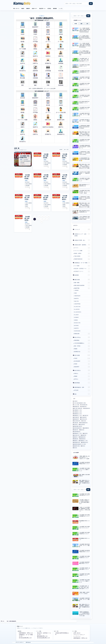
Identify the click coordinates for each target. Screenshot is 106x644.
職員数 (23, 39)
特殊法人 (82, 374)
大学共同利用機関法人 (82, 343)
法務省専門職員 (77, 304)
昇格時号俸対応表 (82, 259)
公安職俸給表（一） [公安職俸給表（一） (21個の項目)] (78, 410)
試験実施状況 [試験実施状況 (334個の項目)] (77, 442)
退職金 (35, 47)
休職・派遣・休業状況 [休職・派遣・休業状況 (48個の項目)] (78, 408)
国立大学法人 (82, 337)
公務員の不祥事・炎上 (82, 240)
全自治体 (23, 25)
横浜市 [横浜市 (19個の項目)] (82, 430)
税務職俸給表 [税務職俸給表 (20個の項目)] (83, 437)
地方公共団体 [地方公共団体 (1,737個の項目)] (77, 421)
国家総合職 (82, 334)
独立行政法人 (82, 370)
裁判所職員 (82, 383)
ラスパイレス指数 (23, 117)
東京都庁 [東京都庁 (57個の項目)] (76, 430)
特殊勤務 (61, 61)
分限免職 (35, 76)
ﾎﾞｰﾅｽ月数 (61, 39)
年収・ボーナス (16, 9)
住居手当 (23, 61)
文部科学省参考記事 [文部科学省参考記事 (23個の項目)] (78, 428)
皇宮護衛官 (76, 317)
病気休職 (48, 76)
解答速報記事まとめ (42, 636)
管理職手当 (48, 61)
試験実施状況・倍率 (82, 387)
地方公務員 (82, 355)
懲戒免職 (61, 83)
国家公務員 (82, 280)
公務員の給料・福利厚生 (82, 245)
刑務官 (76, 293)
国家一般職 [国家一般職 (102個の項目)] (84, 417)
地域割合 (48, 54)
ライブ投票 (82, 266)
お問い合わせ (77, 633)
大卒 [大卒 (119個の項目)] (84, 421)
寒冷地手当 (23, 68)
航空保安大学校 (77, 323)
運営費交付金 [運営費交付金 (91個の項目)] (85, 442)
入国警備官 (76, 290)
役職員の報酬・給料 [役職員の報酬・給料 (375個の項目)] (78, 426)
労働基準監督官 (77, 296)
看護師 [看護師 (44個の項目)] (76, 437)
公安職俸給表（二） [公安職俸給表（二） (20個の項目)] (78, 412)
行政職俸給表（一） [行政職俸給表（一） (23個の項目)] (84, 441)
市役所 (23, 32)
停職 (48, 83)
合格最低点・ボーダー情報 (82, 263)
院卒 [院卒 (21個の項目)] (83, 446)
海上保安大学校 (77, 307)
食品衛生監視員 (77, 331)
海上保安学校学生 (78, 312)
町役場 (48, 32)
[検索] (91, 4)
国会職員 (82, 275)
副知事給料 (61, 47)
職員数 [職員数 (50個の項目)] (76, 441)
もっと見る (61, 9)
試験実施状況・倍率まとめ (26, 633)
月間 (87, 24)
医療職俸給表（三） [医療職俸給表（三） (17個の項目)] (78, 414)
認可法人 (82, 379)
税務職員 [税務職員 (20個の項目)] (76, 439)
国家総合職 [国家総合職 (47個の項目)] (76, 419)
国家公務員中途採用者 (82, 285)
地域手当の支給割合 (48, 125)
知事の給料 (48, 47)
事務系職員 (82, 340)
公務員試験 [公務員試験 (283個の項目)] (87, 408)
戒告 (23, 83)
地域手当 (35, 54)
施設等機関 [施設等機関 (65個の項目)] (86, 428)
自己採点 (49, 9)
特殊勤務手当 (61, 132)
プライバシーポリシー (79, 635)
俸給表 (23, 9)
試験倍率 (28, 9)
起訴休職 (61, 76)
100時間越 (48, 68)
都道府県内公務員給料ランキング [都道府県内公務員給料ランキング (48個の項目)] (80, 444)
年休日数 (61, 68)
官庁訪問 (82, 390)
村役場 (61, 32)
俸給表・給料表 (82, 253)
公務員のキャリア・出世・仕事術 (82, 235)
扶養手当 (35, 61)
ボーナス (48, 39)
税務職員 (76, 320)
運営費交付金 (82, 352)
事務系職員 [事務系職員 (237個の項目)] (76, 407)
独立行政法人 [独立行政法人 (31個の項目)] (77, 435)
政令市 (48, 25)
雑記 (82, 394)
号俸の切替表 (82, 256)
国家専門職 (82, 288)
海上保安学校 (77, 309)
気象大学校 (76, 301)
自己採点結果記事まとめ (25, 638)
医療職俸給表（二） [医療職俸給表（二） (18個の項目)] (78, 416)
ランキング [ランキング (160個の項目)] (76, 405)
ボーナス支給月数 (61, 110)
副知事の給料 (61, 117)
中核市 (35, 32)
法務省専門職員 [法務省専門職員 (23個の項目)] (77, 432)
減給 (35, 83)
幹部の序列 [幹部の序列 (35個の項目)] (82, 425)
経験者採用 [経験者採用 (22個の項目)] (83, 439)
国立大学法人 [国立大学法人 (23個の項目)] (84, 419)
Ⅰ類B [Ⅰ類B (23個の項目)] (76, 401)
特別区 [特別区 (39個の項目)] (86, 433)
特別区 (61, 25)
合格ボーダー (34, 9)
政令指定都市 (82, 361)
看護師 (82, 349)
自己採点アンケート (82, 271)
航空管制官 (76, 326)
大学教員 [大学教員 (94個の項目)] (76, 423)
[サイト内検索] (77, 4)
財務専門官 (76, 328)
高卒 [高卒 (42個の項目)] (75, 448)
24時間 (76, 24)
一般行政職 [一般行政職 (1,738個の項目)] (84, 405)
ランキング (82, 229)
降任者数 (23, 76)
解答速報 (55, 9)
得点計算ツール (42, 9)
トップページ (77, 636)
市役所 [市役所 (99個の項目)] (76, 425)
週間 (81, 24)
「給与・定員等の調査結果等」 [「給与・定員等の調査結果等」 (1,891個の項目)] (80, 403)
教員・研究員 (82, 346)
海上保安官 (76, 315)
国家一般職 (82, 283)
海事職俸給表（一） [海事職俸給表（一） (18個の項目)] (78, 433)
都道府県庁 (35, 25)
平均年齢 (35, 39)
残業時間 (35, 68)
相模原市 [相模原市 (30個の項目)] (84, 435)
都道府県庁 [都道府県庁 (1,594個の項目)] (77, 446)
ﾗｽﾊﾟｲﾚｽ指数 (23, 47)
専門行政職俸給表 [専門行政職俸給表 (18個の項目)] (84, 423)
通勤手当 (61, 54)
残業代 (23, 54)
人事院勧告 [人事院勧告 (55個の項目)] (84, 407)
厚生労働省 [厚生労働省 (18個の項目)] (76, 417)
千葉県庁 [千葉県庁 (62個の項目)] (86, 416)
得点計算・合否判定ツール (82, 269)
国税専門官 (76, 299)
